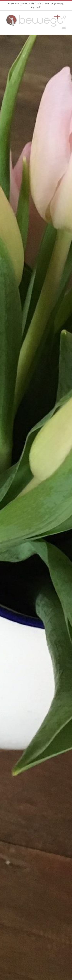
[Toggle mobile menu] (64, 29)
